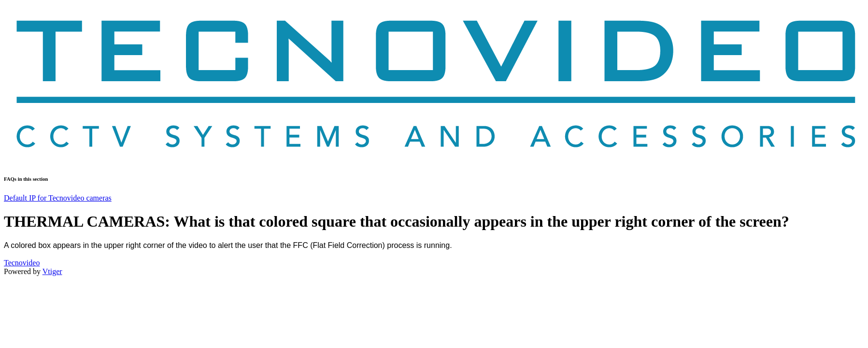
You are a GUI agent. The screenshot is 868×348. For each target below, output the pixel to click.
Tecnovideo (22, 263)
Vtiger (52, 271)
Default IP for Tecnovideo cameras (58, 198)
